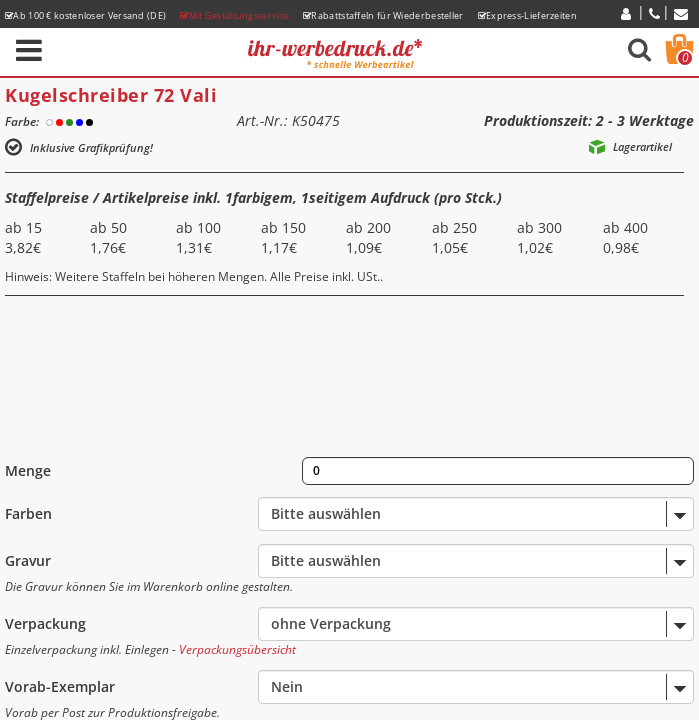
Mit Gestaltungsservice (234, 15)
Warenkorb (685, 58)
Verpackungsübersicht (237, 649)
